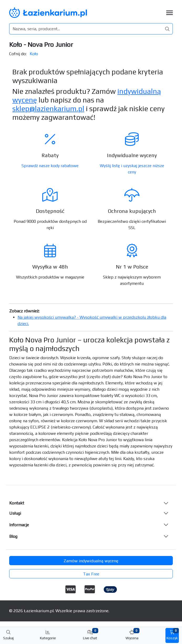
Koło (34, 54)
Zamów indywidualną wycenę (91, 561)
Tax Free (91, 574)
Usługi (15, 513)
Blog (13, 536)
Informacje (19, 525)
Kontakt (17, 503)
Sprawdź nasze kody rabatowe (50, 166)
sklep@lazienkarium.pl (48, 109)
